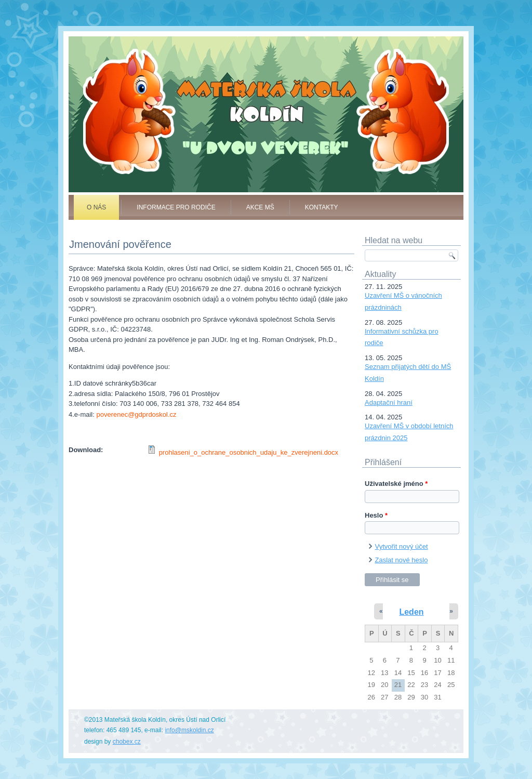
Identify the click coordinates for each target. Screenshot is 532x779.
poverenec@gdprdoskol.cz (136, 414)
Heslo (376, 515)
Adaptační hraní (389, 402)
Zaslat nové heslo (402, 560)
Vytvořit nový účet (402, 546)
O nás (96, 207)
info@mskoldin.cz (189, 730)
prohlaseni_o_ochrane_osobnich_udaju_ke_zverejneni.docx (249, 452)
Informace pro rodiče (176, 207)
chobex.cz (127, 742)
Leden (411, 612)
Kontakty (322, 207)
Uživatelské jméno (396, 484)
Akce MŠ (260, 207)
